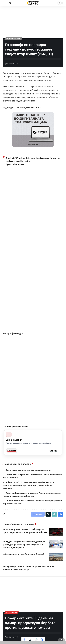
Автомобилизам (13, 39)
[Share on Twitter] (30, 640)
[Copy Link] (36, 640)
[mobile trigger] (5, 3)
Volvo (22, 164)
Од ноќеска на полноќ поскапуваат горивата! (28, 470)
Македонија (12, 612)
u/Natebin (13, 164)
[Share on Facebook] (24, 640)
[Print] (42, 640)
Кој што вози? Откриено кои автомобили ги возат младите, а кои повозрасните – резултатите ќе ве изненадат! (29, 485)
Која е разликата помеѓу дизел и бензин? (23, 554)
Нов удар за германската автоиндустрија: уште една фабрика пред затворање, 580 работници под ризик (24, 545)
